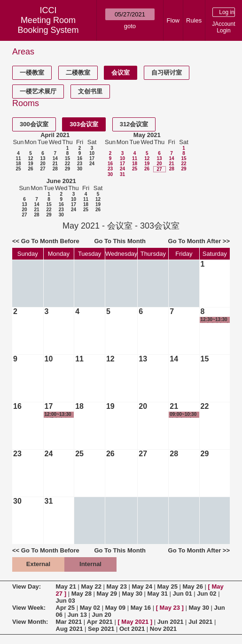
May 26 (193, 586)
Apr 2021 (100, 622)
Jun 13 (77, 615)
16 (80, 158)
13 (43, 158)
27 (43, 169)
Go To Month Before (50, 241)
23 (80, 164)
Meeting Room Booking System (48, 25)
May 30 (132, 594)
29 (67, 169)
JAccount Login (223, 27)
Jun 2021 (171, 622)
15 (67, 158)
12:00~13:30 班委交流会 (58, 415)
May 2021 (147, 135)
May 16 (141, 608)
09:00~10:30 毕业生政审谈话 (184, 415)
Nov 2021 (163, 629)
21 (55, 164)
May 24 (142, 586)
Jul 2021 (200, 622)
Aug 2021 (70, 629)
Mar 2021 (69, 622)
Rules (194, 20)
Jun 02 (207, 594)
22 (67, 164)
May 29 (107, 594)
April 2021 (55, 135)
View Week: (29, 608)
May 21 (66, 586)
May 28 (82, 594)
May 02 (90, 608)
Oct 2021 (132, 629)
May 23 (117, 586)
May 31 (158, 594)
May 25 (168, 586)
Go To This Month (120, 241)
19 (30, 164)
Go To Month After (195, 241)
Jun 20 (101, 615)
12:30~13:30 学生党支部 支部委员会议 (215, 320)
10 (92, 153)
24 (92, 164)
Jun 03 (66, 601)
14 (55, 158)
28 (55, 169)
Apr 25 (65, 608)
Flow (173, 20)
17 (92, 158)
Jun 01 (183, 594)
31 (122, 174)
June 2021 (61, 181)
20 (43, 164)
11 (18, 158)
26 (30, 169)
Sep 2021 (101, 629)
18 (18, 164)
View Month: (30, 622)
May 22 (91, 586)
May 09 (115, 608)
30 (80, 169)
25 (18, 169)
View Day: (27, 586)
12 (30, 158)
